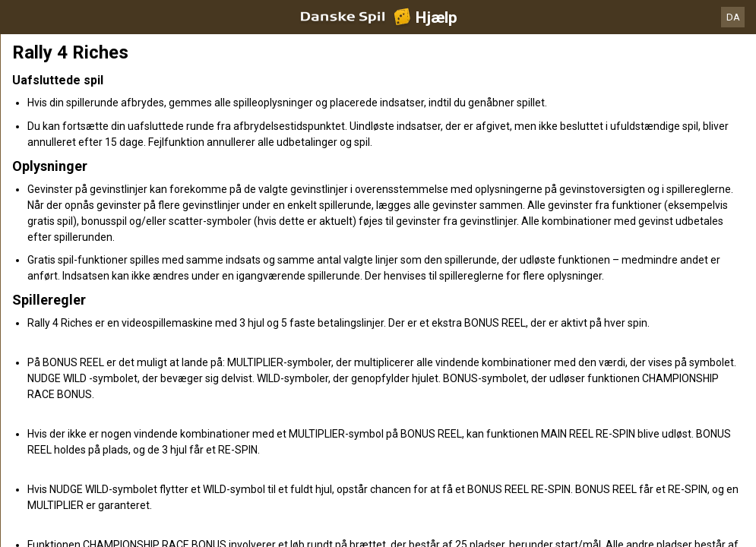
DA (733, 17)
